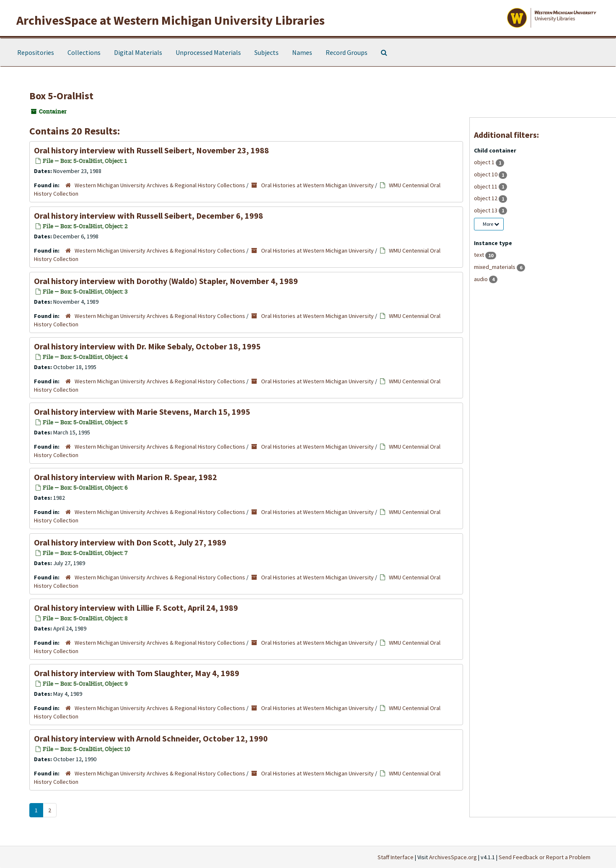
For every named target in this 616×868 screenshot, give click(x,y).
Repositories (36, 52)
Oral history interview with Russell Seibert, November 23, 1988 (151, 150)
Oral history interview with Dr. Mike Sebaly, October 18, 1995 (147, 346)
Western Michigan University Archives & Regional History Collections (160, 185)
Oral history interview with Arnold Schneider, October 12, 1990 (151, 738)
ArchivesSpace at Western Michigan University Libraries (171, 20)
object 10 (486, 174)
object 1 (485, 162)
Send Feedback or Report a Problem (545, 857)
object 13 (486, 210)
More (491, 224)
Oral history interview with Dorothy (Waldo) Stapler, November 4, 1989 (166, 281)
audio (481, 279)
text (480, 255)
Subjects (267, 52)
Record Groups (347, 52)
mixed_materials (495, 267)
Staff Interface (396, 857)
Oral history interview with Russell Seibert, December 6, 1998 (149, 216)
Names (302, 52)
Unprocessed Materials (208, 52)
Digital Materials (138, 52)
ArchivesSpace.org (453, 857)
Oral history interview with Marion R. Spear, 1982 (126, 477)
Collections (84, 52)
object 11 (486, 186)
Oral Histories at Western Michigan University (317, 185)
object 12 (486, 198)
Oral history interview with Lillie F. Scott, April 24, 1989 (136, 608)
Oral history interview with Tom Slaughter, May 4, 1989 (137, 673)
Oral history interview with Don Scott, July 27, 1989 (130, 542)
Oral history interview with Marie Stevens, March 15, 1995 (142, 412)
